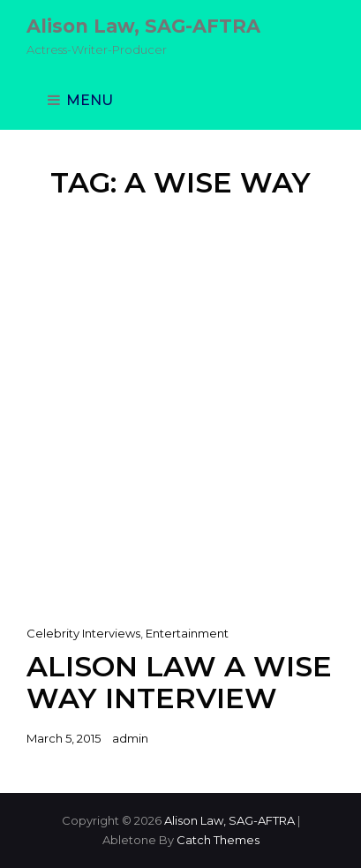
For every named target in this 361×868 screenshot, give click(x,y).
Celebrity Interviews (83, 633)
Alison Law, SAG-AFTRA (143, 26)
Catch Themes (218, 840)
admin (130, 738)
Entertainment (187, 633)
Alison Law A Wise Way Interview (179, 682)
